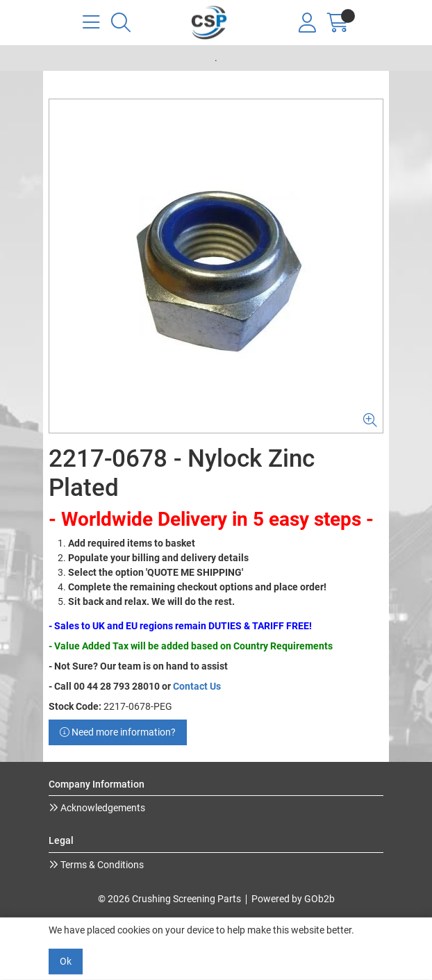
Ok (66, 961)
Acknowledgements (102, 808)
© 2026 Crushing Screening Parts (169, 899)
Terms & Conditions (101, 865)
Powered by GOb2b (293, 899)
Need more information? (118, 732)
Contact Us (197, 686)
